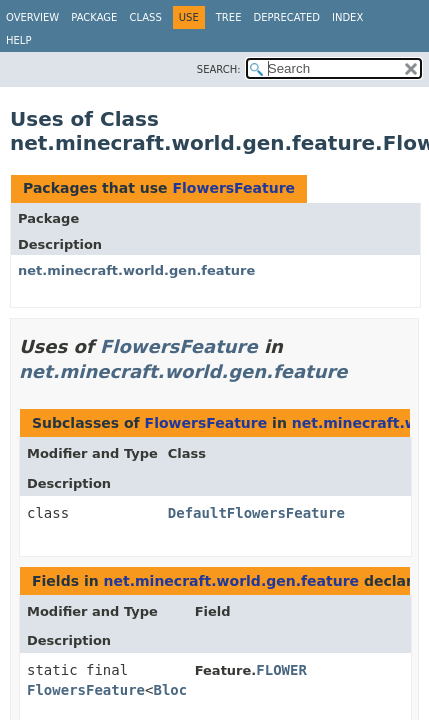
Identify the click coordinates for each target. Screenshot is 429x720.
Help (18, 40)
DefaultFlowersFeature (256, 513)
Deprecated (286, 17)
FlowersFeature (233, 188)
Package (94, 17)
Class (145, 17)
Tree (229, 17)
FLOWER (281, 670)
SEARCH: (219, 69)
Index (347, 17)
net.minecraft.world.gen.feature (136, 270)
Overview (32, 17)
